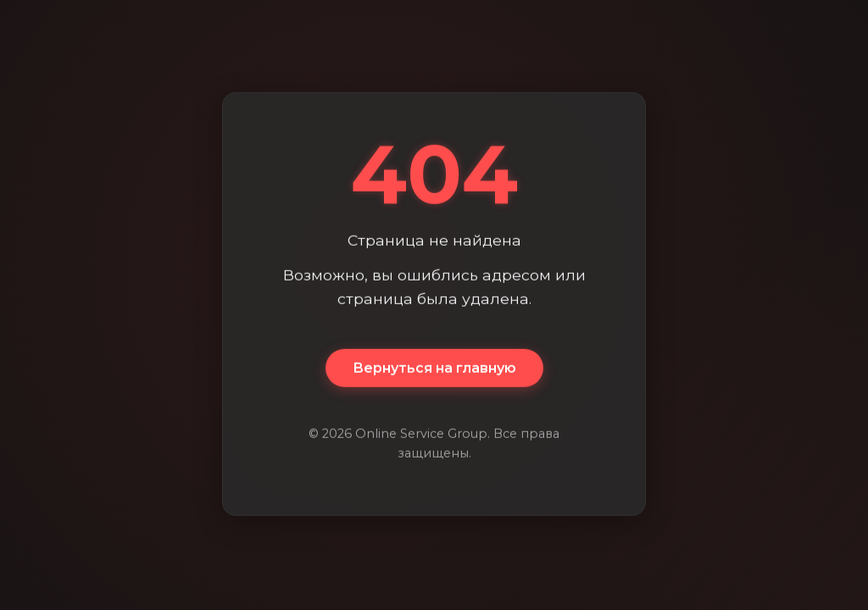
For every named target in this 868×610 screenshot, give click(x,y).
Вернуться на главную (434, 368)
